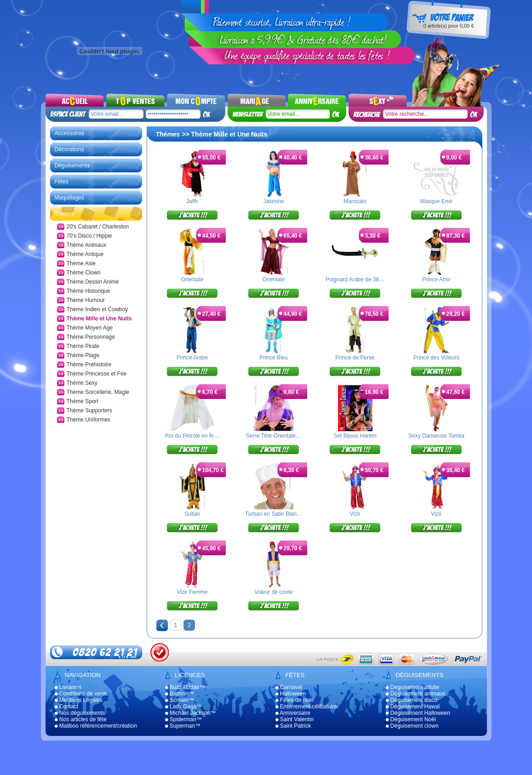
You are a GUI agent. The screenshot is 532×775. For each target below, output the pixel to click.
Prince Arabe (192, 358)
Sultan (192, 514)
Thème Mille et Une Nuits (99, 319)
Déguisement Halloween (418, 713)
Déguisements (72, 165)
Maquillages (69, 198)
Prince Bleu (273, 358)
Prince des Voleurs (436, 358)
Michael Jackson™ (191, 713)
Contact (67, 707)
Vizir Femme (192, 592)
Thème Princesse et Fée (97, 374)
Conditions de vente (81, 694)
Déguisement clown (412, 726)
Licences (190, 675)
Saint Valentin (295, 719)
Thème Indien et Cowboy (97, 309)
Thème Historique (89, 291)
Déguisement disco (412, 700)
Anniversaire (293, 713)
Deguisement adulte (413, 687)
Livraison (68, 687)
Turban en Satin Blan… (274, 514)
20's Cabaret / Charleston (98, 227)
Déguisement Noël (411, 719)
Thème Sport (83, 401)
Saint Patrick (293, 726)
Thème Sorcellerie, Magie (98, 392)
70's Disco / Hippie (89, 236)
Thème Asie (81, 263)
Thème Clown (84, 273)
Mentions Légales (79, 700)
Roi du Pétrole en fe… (192, 436)
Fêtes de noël (295, 700)
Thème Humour (86, 300)
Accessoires (70, 133)
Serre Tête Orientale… (274, 436)
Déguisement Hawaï (413, 707)
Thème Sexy (82, 383)
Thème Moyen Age (90, 328)
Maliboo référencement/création (96, 726)
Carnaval (289, 687)
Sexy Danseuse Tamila (436, 436)
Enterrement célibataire (306, 707)
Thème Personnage (91, 337)
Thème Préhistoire (89, 365)
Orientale (192, 279)
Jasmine (274, 201)
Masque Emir (437, 201)
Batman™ (180, 694)
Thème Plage (83, 355)
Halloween (291, 694)
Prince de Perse (355, 358)
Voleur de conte (273, 592)
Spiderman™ (183, 719)
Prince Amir (436, 279)
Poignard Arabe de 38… (355, 279)
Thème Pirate (83, 346)
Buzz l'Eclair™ (185, 687)
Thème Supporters (89, 410)
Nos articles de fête (81, 719)
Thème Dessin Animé (93, 282)
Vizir (355, 514)
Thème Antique (85, 254)
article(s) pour (448, 26)
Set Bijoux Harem (355, 436)
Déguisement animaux (416, 694)
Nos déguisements (80, 713)
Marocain (355, 201)
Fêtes (62, 182)
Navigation (83, 675)
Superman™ (183, 726)
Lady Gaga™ (184, 707)
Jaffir (192, 201)
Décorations (69, 149)
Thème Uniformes (89, 420)
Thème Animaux (87, 245)
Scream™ (180, 700)
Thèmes (65, 214)
